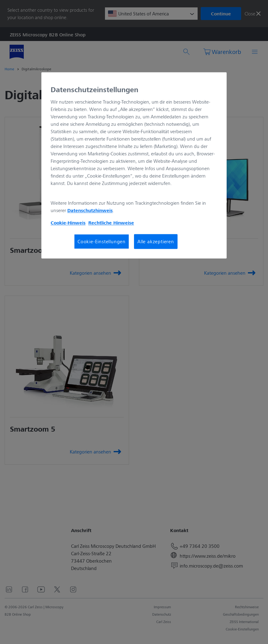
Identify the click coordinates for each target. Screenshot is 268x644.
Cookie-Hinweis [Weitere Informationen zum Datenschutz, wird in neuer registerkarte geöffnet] (68, 223)
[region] (134, 166)
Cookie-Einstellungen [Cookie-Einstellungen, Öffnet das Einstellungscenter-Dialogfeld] (102, 241)
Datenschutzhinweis (90, 210)
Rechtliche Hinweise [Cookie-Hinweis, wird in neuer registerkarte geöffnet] (111, 223)
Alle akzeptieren (156, 241)
